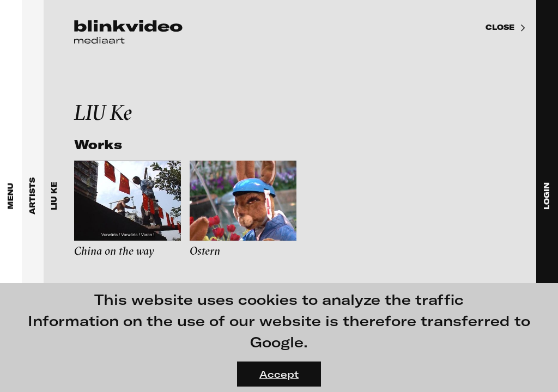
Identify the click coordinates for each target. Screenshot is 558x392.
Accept (279, 374)
